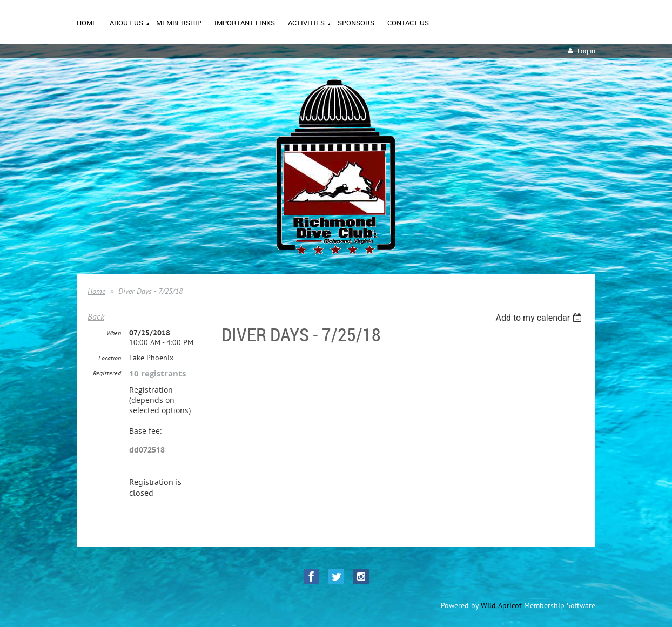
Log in (586, 51)
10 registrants (157, 373)
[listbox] (540, 318)
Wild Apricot (501, 605)
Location (110, 358)
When (114, 333)
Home (96, 291)
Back (96, 316)
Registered (107, 373)
